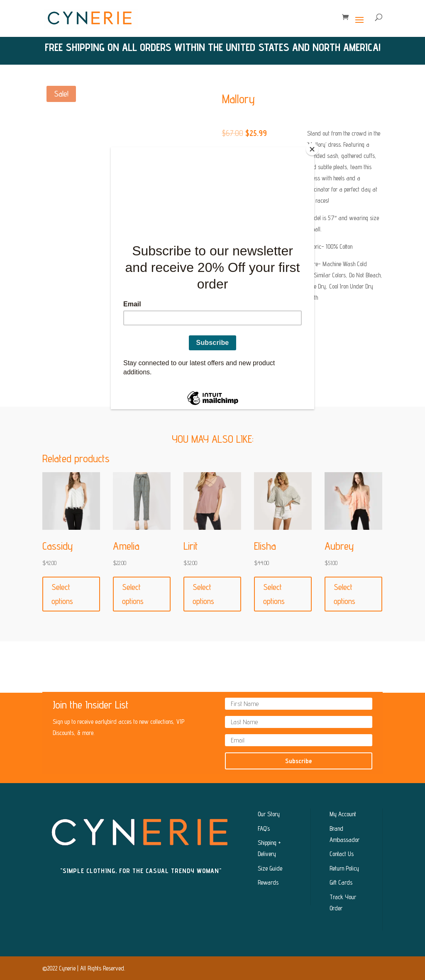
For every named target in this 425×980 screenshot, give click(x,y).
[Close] (312, 149)
